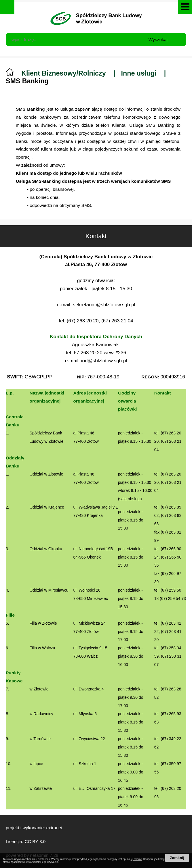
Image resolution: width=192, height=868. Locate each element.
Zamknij (177, 858)
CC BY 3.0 (35, 841)
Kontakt (129, 232)
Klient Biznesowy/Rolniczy (63, 73)
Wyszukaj (158, 40)
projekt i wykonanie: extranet (34, 828)
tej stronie (136, 859)
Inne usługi (139, 73)
